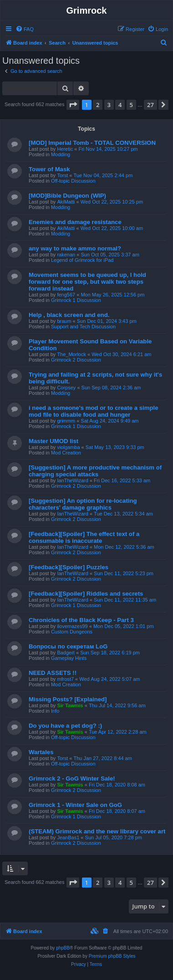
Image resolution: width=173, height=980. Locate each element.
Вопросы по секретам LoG (68, 646)
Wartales (41, 752)
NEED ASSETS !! (53, 673)
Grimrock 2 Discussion (76, 360)
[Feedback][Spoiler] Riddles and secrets (86, 594)
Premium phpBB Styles (112, 956)
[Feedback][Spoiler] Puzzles (69, 567)
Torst (62, 175)
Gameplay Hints (69, 658)
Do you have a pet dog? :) (65, 726)
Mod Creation (66, 453)
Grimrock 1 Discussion (76, 300)
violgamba (68, 447)
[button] (73, 105)
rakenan (66, 255)
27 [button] (150, 105)
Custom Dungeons (72, 632)
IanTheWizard (72, 480)
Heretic (65, 149)
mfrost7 (65, 679)
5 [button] (131, 105)
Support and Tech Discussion (83, 327)
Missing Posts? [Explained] (68, 699)
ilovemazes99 (72, 626)
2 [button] (98, 105)
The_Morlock (71, 354)
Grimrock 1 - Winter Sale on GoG (75, 805)
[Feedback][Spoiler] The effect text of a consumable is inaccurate (84, 537)
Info (55, 711)
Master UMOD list (53, 441)
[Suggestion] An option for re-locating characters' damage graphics (83, 504)
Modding (61, 154)
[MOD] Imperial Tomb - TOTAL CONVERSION (92, 143)
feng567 (66, 295)
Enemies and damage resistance (75, 222)
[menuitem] (25, 29)
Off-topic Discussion (73, 181)
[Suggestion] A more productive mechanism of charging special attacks (95, 471)
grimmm (66, 421)
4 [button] (120, 105)
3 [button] (109, 105)
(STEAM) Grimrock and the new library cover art (97, 831)
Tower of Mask (49, 169)
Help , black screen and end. (69, 315)
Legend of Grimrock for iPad (82, 260)
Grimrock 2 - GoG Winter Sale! (72, 778)
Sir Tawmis (70, 705)
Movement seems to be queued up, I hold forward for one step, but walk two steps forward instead (87, 282)
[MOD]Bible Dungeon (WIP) (67, 196)
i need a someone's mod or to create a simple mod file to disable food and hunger (94, 411)
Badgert (66, 653)
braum (64, 321)
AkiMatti (66, 202)
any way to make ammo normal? (75, 248)
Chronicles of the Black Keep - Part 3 (81, 620)
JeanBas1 (68, 837)
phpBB (63, 948)
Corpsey (66, 388)
